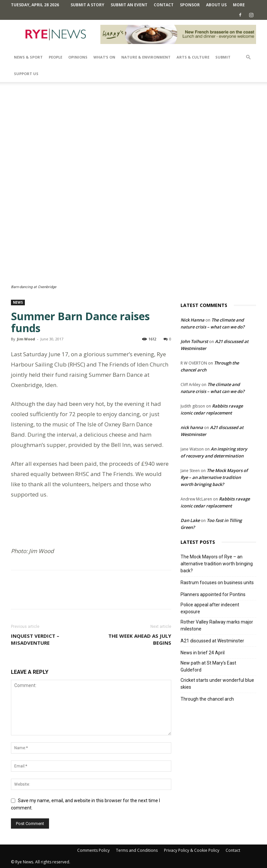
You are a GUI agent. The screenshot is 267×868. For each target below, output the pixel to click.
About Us (216, 5)
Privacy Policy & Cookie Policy (192, 850)
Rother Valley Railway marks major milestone (217, 625)
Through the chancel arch (207, 699)
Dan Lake (190, 520)
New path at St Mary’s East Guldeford (208, 666)
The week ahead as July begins (140, 639)
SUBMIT (223, 57)
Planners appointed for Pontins (213, 594)
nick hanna (192, 427)
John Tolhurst (194, 341)
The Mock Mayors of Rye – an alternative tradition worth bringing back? (214, 477)
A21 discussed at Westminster (212, 641)
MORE (239, 5)
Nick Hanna (192, 320)
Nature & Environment (146, 57)
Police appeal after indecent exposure (210, 608)
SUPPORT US (26, 74)
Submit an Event (129, 5)
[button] (248, 57)
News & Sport (28, 57)
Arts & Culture (193, 57)
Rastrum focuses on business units (217, 583)
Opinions (78, 57)
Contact (164, 5)
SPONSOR (190, 5)
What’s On (104, 57)
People (55, 57)
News (18, 302)
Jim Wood (26, 339)
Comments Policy (93, 850)
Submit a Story (87, 5)
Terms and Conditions (137, 850)
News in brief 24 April (203, 653)
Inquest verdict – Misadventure (35, 639)
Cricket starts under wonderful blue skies (217, 684)
